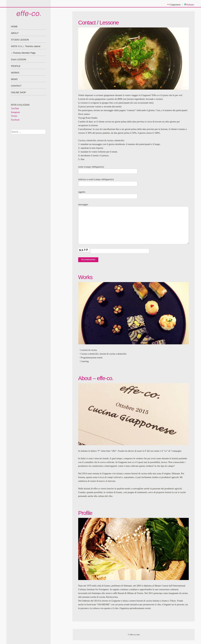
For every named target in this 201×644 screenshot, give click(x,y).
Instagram (15, 112)
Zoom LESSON (19, 59)
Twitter (14, 116)
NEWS (14, 79)
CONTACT (16, 86)
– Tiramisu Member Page (23, 53)
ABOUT (15, 33)
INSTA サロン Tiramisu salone (26, 46)
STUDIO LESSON (20, 40)
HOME (14, 27)
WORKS (15, 73)
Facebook (15, 120)
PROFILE (16, 66)
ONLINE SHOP (19, 92)
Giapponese (174, 5)
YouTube (15, 108)
